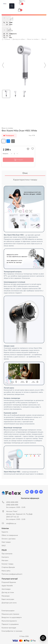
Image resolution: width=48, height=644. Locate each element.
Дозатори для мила (9, 603)
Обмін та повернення (10, 535)
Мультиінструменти (9, 621)
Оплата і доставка (9, 539)
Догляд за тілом (8, 592)
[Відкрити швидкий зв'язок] (43, 638)
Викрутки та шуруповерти (12, 617)
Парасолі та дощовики (10, 624)
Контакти (5, 557)
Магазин (5, 560)
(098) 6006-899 (12, 505)
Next (45, 65)
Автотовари (6, 589)
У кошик (18, 160)
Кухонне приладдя (9, 628)
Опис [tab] (25, 173)
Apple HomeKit (7, 586)
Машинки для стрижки (10, 614)
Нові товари (6, 542)
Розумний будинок (9, 582)
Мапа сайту (6, 571)
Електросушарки (8, 611)
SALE (4, 546)
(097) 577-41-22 (12, 517)
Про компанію (7, 554)
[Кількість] (14, 154)
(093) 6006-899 (12, 502)
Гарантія (5, 532)
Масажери (6, 596)
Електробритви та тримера (12, 631)
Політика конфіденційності (12, 574)
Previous (3, 65)
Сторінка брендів (8, 567)
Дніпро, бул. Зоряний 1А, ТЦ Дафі (19, 514)
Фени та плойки (7, 128)
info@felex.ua (11, 523)
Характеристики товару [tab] (25, 180)
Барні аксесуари (8, 599)
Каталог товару (7, 564)
